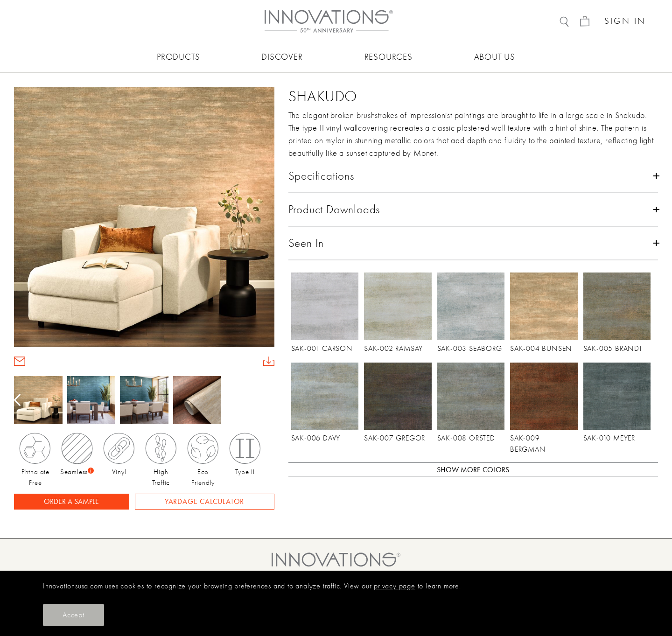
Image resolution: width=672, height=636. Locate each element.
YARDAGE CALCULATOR (204, 501)
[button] (268, 400)
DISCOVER (282, 57)
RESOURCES (388, 57)
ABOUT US (495, 57)
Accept (73, 615)
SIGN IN (625, 21)
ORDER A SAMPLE (71, 501)
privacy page (395, 586)
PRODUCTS (178, 57)
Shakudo (323, 96)
